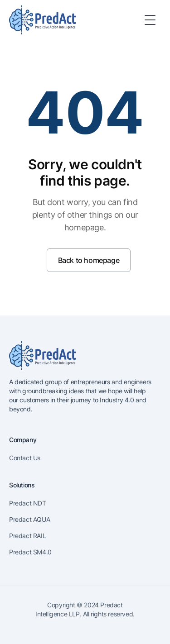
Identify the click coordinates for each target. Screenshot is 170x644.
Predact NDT (28, 503)
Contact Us (25, 458)
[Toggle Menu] (150, 20)
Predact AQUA (29, 519)
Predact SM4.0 (30, 552)
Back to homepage (89, 260)
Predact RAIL (27, 536)
